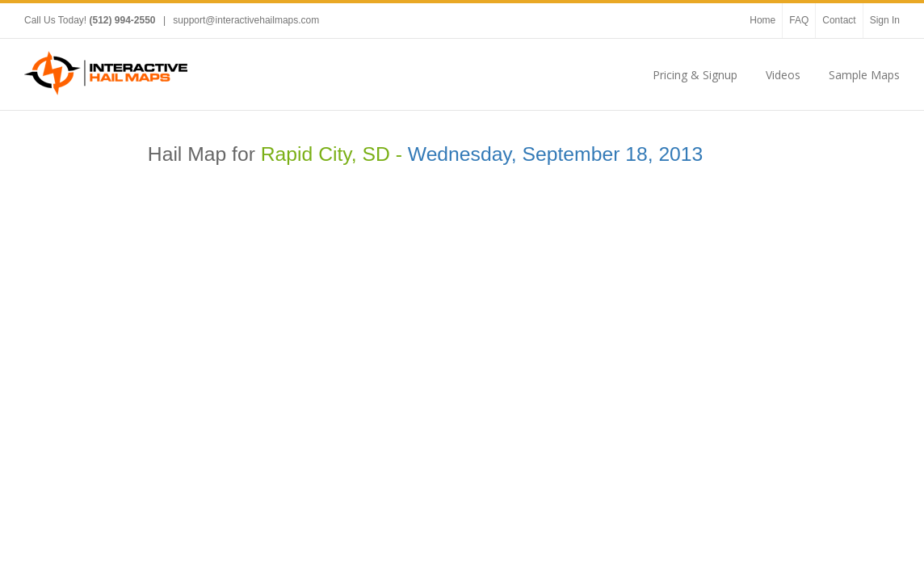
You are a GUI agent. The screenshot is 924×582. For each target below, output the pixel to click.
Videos (783, 75)
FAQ (799, 20)
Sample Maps (864, 75)
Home (762, 20)
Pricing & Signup (695, 75)
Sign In (885, 20)
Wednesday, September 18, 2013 (556, 154)
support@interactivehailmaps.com (246, 20)
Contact (839, 20)
